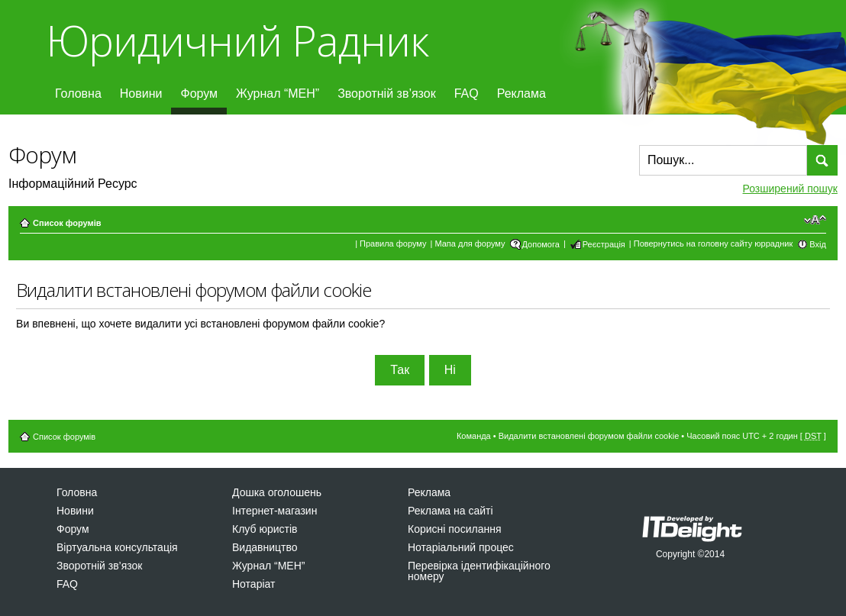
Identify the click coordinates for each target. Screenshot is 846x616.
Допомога (541, 244)
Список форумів (67, 223)
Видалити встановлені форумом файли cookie (589, 436)
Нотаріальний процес (461, 547)
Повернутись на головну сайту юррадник (714, 243)
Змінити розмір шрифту (815, 220)
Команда (474, 436)
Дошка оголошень (277, 492)
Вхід (818, 244)
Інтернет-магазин (274, 511)
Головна (78, 94)
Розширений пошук (790, 189)
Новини (141, 94)
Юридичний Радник (237, 40)
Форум (199, 94)
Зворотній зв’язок (387, 94)
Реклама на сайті (450, 511)
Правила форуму (393, 243)
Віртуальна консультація (117, 547)
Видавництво (265, 547)
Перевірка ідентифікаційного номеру (479, 571)
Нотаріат (253, 584)
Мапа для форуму (470, 243)
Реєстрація (604, 244)
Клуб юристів (265, 529)
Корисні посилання (454, 529)
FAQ (467, 94)
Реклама (521, 94)
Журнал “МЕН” (278, 94)
